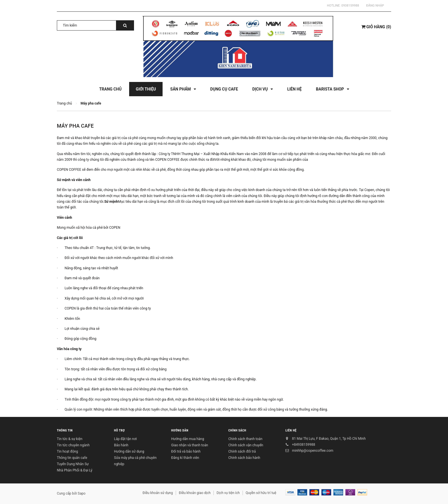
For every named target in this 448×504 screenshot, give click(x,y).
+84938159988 (304, 445)
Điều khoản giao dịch (195, 493)
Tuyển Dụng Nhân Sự (73, 464)
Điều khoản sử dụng (158, 493)
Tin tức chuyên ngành (73, 445)
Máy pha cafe (75, 126)
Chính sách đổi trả (242, 451)
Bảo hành (121, 445)
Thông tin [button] (65, 431)
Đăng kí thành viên (185, 458)
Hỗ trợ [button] (119, 431)
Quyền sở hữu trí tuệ (261, 493)
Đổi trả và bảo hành (186, 451)
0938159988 (350, 6)
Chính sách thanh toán (245, 439)
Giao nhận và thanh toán (190, 445)
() (376, 27)
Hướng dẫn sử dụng (129, 451)
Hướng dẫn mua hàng (188, 439)
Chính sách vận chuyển (246, 445)
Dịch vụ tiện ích (228, 493)
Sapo (82, 493)
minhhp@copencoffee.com (313, 451)
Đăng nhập (375, 6)
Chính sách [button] (237, 431)
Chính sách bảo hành (244, 458)
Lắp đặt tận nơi (125, 439)
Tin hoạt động (67, 451)
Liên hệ (291, 431)
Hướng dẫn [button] (180, 431)
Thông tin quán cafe (72, 458)
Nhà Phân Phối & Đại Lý (75, 470)
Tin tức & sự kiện (70, 439)
